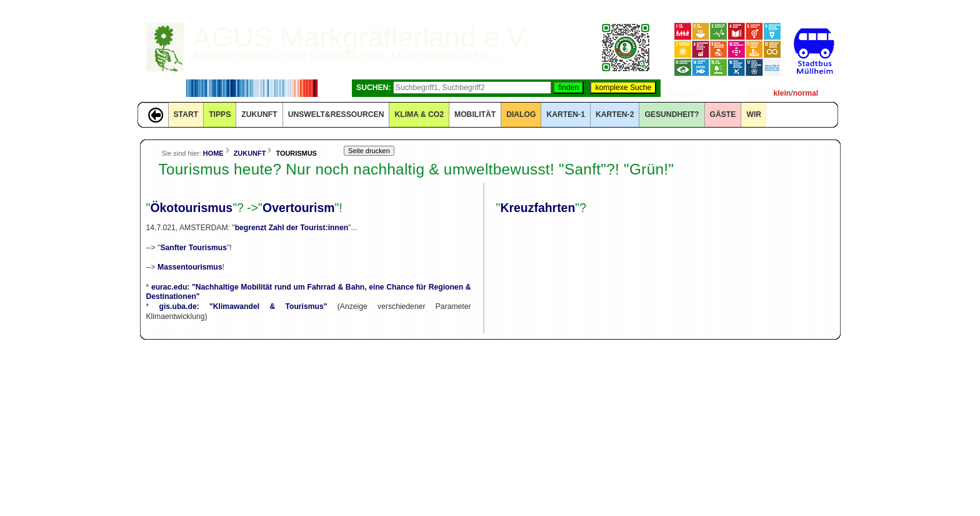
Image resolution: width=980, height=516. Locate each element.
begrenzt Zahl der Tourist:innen (292, 228)
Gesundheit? (672, 114)
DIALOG (521, 114)
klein (782, 93)
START (186, 114)
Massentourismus (190, 267)
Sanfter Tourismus (193, 248)
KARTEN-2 (615, 114)
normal (806, 93)
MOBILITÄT (475, 114)
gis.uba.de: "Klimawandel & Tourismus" (243, 306)
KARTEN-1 (565, 114)
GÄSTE (723, 114)
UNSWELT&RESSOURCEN (336, 114)
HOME (213, 153)
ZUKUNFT (259, 114)
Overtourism (299, 208)
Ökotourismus (191, 208)
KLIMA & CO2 (419, 114)
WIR (754, 114)
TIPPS (220, 114)
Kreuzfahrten (537, 208)
